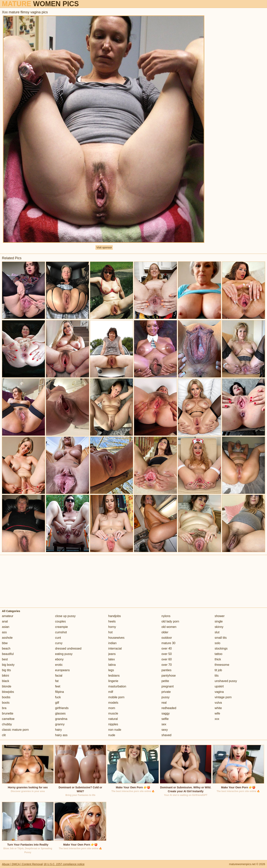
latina (112, 665)
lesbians (114, 676)
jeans (112, 654)
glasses (60, 713)
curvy (59, 643)
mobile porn (116, 697)
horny (112, 627)
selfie (165, 719)
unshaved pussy (226, 681)
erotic (59, 665)
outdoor (167, 638)
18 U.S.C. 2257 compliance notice (64, 864)
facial (59, 676)
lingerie (113, 681)
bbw (5, 643)
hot (110, 632)
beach (6, 648)
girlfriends (62, 708)
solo (217, 643)
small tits (221, 638)
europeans (62, 670)
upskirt (219, 686)
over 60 (166, 659)
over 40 (166, 648)
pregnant (167, 686)
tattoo (218, 654)
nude (112, 735)
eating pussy (64, 654)
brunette (8, 713)
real (164, 703)
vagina (219, 692)
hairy (59, 730)
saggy (166, 713)
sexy (165, 730)
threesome (222, 665)
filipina (59, 692)
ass (4, 632)
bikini (5, 676)
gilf (57, 703)
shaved (166, 735)
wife (217, 713)
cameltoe (8, 719)
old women (169, 627)
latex (112, 659)
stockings (221, 648)
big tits (6, 670)
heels (112, 621)
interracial (115, 648)
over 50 (166, 654)
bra (4, 708)
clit (4, 735)
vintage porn (223, 697)
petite (165, 681)
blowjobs (8, 692)
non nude (115, 730)
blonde (7, 686)
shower (220, 616)
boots (6, 703)
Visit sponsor (104, 247)
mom (112, 708)
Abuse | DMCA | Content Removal (22, 864)
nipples (113, 724)
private (166, 692)
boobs (6, 697)
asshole (7, 638)
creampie (62, 627)
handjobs (115, 616)
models (113, 703)
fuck (58, 697)
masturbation (117, 686)
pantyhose (169, 676)
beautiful (8, 654)
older (165, 632)
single (219, 621)
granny (60, 724)
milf (111, 692)
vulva (218, 703)
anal (5, 621)
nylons (166, 616)
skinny (219, 627)
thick (218, 659)
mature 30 (168, 643)
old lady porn (170, 621)
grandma (61, 719)
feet (58, 686)
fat (57, 681)
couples (60, 621)
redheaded (169, 708)
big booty (8, 665)
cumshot (61, 632)
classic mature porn (15, 730)
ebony (59, 659)
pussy (165, 697)
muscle (113, 713)
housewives (116, 638)
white (218, 708)
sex (164, 724)
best (5, 659)
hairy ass (61, 735)
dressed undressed (68, 648)
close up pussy (65, 616)
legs (111, 670)
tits (217, 676)
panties (166, 670)
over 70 (166, 665)
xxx (217, 719)
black (6, 681)
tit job (218, 670)
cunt (58, 638)
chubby (7, 724)
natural (113, 719)
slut (217, 632)
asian (6, 627)
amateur (8, 616)
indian (113, 643)
